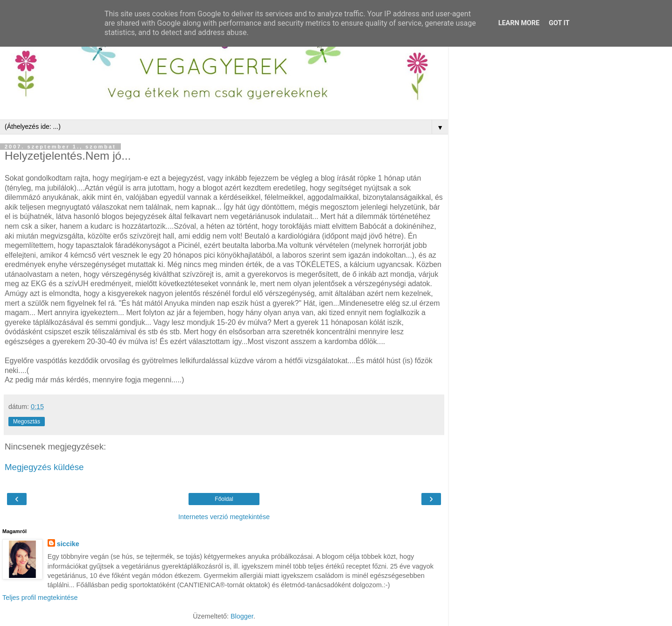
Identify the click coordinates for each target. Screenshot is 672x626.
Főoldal (224, 499)
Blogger (242, 616)
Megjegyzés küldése (44, 467)
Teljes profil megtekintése (40, 598)
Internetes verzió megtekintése (224, 517)
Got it (559, 23)
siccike (68, 544)
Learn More (519, 23)
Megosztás (27, 422)
